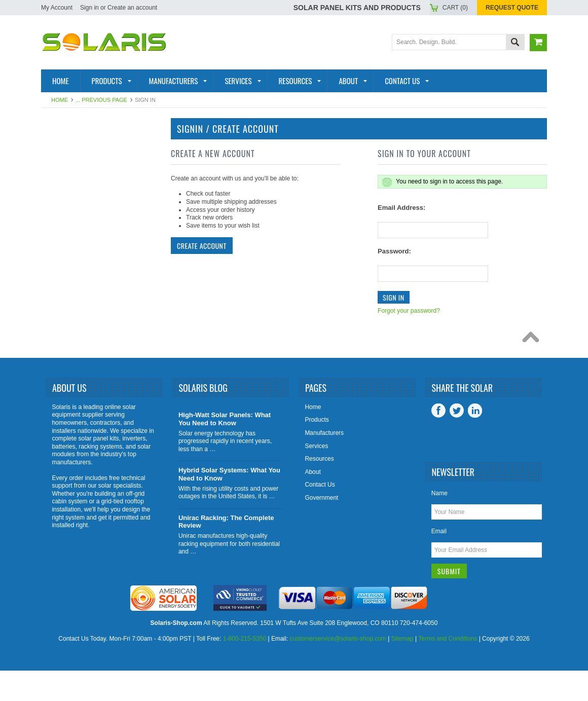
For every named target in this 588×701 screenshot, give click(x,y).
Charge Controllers (89, 320)
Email (439, 562)
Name (439, 524)
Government (321, 528)
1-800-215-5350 (245, 669)
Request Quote (512, 8)
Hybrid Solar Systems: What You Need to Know (229, 505)
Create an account (132, 8)
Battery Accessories (89, 304)
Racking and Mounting (71, 234)
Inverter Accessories (91, 287)
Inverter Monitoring (88, 271)
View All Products (84, 353)
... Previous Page (101, 100)
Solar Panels (74, 180)
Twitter (457, 441)
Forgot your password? (409, 311)
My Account (57, 8)
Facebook (438, 441)
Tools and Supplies (85, 337)
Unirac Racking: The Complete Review (226, 552)
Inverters (66, 197)
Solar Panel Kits (80, 147)
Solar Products (79, 164)
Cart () (455, 8)
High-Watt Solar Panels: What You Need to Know (225, 449)
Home (60, 100)
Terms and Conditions (448, 669)
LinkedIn (475, 441)
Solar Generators (84, 254)
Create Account (202, 246)
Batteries (66, 213)
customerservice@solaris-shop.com (338, 669)
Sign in (89, 8)
